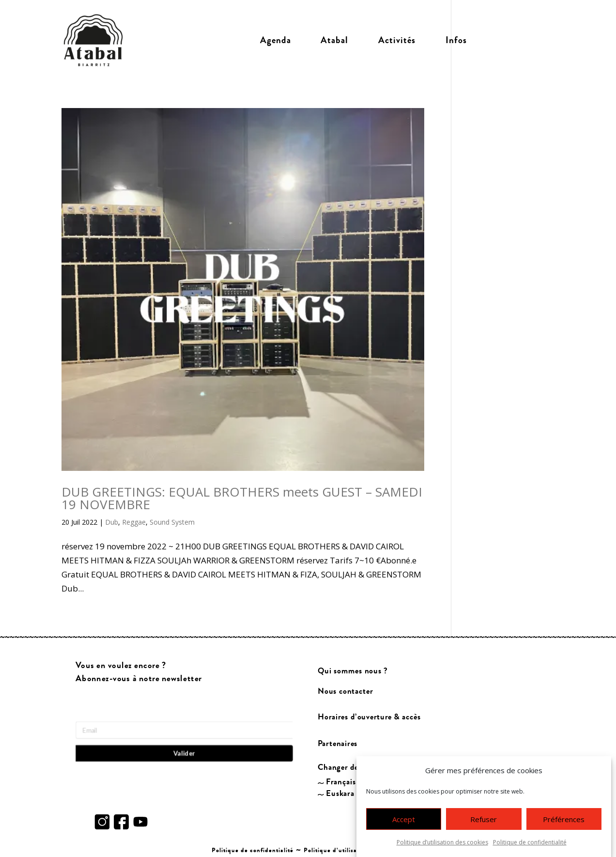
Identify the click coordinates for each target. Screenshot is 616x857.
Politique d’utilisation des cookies (442, 843)
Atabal (334, 40)
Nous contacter (345, 691)
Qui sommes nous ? (353, 671)
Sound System (172, 522)
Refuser (484, 820)
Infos (456, 40)
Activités (397, 40)
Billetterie (518, 40)
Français (341, 782)
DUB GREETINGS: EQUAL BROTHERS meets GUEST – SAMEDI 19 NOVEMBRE (242, 498)
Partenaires (338, 743)
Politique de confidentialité (530, 843)
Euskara (340, 794)
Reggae (134, 522)
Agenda (276, 40)
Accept (404, 820)
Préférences (564, 820)
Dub (112, 522)
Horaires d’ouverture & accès (369, 717)
